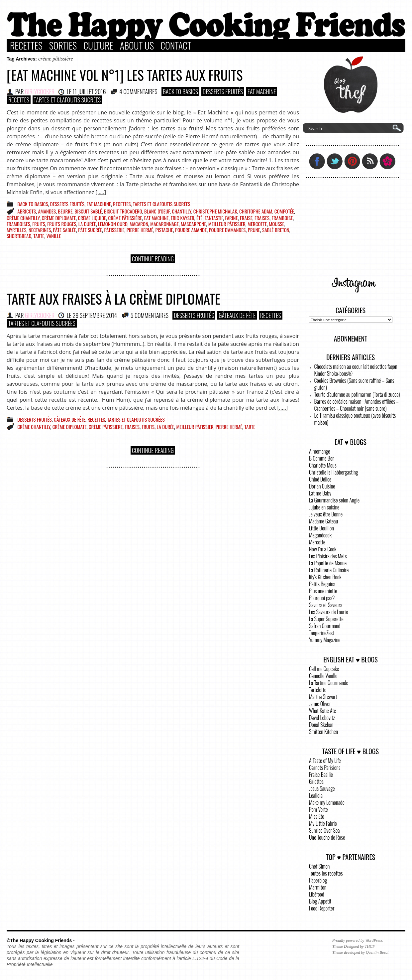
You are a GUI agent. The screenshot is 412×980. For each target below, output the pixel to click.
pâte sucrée (90, 230)
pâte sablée (65, 230)
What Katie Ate (322, 711)
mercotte (257, 224)
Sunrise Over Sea (324, 830)
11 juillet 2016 (89, 91)
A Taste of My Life (325, 761)
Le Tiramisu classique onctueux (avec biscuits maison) (355, 419)
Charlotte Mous (323, 465)
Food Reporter (322, 908)
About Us (137, 46)
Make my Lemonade (327, 802)
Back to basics (180, 91)
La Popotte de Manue (328, 563)
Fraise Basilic (321, 774)
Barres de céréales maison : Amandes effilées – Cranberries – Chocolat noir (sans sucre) (357, 405)
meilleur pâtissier (227, 224)
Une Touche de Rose (327, 837)
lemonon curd (113, 224)
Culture (98, 46)
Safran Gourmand (325, 626)
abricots (27, 211)
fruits (39, 224)
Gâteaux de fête (237, 315)
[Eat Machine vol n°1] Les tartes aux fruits (125, 75)
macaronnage (164, 224)
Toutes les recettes (326, 873)
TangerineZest (321, 633)
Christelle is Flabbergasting (334, 472)
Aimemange (320, 451)
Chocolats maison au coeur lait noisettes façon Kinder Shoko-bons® (356, 370)
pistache (164, 230)
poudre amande (191, 230)
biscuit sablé (88, 211)
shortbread (19, 236)
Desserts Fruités (223, 91)
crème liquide (92, 218)
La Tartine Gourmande (329, 683)
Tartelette (318, 690)
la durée (87, 224)
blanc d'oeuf (157, 211)
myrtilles (17, 230)
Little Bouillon (321, 528)
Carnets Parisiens (325, 768)
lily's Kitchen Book (325, 577)
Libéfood (317, 894)
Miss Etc (317, 816)
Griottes (316, 781)
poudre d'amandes (227, 230)
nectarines (40, 230)
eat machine (156, 218)
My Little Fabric (323, 823)
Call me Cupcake (324, 669)
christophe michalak (215, 211)
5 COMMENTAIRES (150, 315)
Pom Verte (318, 809)
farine (231, 218)
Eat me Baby (320, 493)
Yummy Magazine (325, 640)
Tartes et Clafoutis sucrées (67, 100)
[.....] (101, 192)
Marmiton (318, 887)
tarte (39, 236)
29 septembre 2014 (95, 315)
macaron (139, 224)
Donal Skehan (321, 725)
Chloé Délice (320, 479)
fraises (262, 218)
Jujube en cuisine (324, 507)
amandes (47, 211)
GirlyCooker (40, 91)
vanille (54, 236)
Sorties (63, 46)
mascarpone (194, 224)
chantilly (181, 211)
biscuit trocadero (123, 211)
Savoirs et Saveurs (326, 605)
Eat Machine (262, 91)
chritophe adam (256, 211)
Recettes (26, 46)
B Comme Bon (322, 458)
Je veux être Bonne (326, 514)
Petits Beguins (322, 584)
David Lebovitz (322, 718)
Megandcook (320, 535)
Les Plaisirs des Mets (328, 556)
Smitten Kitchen (323, 732)
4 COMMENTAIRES (138, 91)
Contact (176, 46)
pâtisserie (114, 230)
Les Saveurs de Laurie (328, 612)
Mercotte (317, 542)
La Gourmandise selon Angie (334, 500)
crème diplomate (59, 218)
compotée (284, 211)
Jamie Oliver (320, 704)
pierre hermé (140, 230)
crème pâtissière (125, 218)
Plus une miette (323, 591)
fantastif (214, 218)
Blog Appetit (320, 901)
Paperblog (318, 880)
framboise (282, 218)
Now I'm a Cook (323, 549)
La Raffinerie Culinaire (329, 570)
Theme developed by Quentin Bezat (360, 952)
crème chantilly (23, 218)
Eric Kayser (183, 218)
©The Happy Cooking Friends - (41, 940)
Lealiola (316, 795)
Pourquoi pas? (322, 598)
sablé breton (276, 230)
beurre (65, 211)
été (199, 218)
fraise (246, 218)
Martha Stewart (323, 697)
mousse (276, 224)
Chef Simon (319, 866)
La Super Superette (326, 619)
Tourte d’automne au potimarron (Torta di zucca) (357, 394)
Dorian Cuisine (322, 486)
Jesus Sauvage (322, 788)
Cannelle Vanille (323, 676)
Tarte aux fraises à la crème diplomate (113, 299)
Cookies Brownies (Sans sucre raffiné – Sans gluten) (354, 384)
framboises (18, 224)
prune (254, 230)
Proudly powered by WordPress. (358, 940)
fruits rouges (62, 224)
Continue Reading (153, 259)
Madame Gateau (323, 521)
